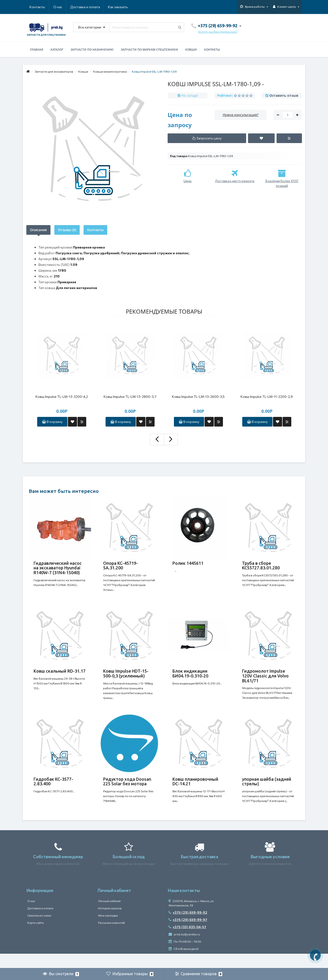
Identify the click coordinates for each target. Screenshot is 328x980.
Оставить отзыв (284, 95)
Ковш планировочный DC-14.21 (195, 791)
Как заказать (95, 7)
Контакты (121, 7)
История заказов (110, 923)
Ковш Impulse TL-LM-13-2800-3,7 (130, 397)
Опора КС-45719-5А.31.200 (121, 566)
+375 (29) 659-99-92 (188, 927)
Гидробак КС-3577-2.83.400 (53, 791)
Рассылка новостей (111, 937)
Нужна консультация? (241, 115)
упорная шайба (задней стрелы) (267, 791)
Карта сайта (36, 937)
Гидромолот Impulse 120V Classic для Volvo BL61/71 (265, 681)
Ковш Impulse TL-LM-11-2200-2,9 (267, 397)
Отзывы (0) (67, 230)
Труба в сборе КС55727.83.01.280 (261, 566)
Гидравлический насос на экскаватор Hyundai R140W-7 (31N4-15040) (58, 568)
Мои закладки (108, 930)
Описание (38, 230)
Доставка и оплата (62, 7)
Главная (37, 50)
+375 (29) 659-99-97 (188, 934)
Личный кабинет (109, 915)
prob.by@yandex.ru (184, 949)
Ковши (191, 50)
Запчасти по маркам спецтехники (149, 50)
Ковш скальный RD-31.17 (60, 676)
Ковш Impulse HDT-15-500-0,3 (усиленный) (126, 678)
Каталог (57, 50)
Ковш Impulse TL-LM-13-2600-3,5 (198, 397)
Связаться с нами (39, 930)
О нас (34, 7)
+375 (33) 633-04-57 (187, 941)
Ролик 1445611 (188, 563)
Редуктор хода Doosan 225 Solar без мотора (127, 791)
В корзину (52, 422)
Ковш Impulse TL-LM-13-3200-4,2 (62, 397)
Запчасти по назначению (92, 50)
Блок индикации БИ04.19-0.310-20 (190, 678)
